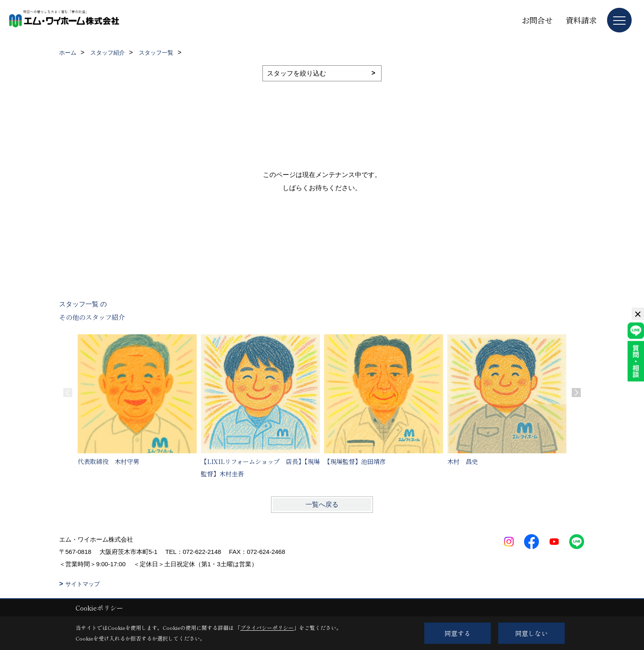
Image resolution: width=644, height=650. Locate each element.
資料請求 (581, 20)
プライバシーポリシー (267, 628)
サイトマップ (83, 584)
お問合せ (537, 20)
